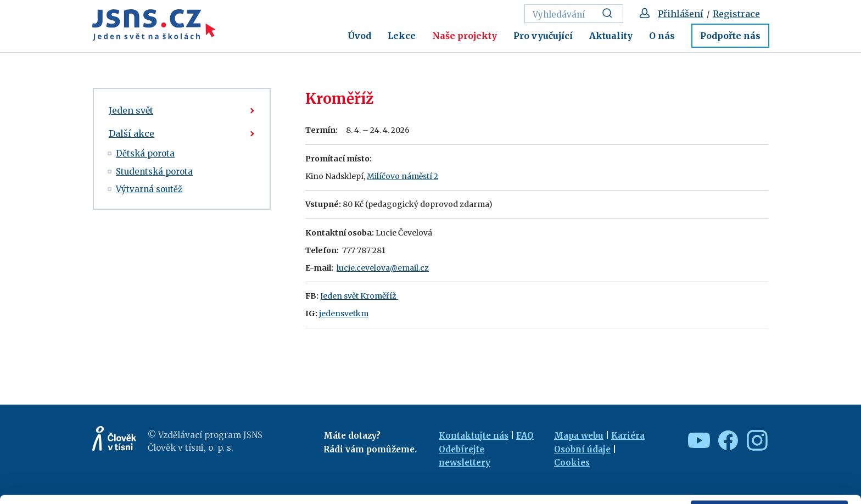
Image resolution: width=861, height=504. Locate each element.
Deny (770, 472)
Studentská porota (154, 172)
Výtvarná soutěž (149, 189)
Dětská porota (145, 153)
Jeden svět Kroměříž (359, 296)
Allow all (770, 424)
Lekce (402, 36)
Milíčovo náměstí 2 (402, 176)
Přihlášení (681, 14)
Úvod (359, 36)
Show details (169, 490)
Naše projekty (465, 36)
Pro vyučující (543, 36)
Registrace (736, 14)
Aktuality (611, 36)
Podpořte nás (730, 36)
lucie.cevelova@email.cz (383, 268)
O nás (662, 36)
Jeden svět (131, 110)
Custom (770, 448)
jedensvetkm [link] (344, 313)
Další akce (132, 133)
